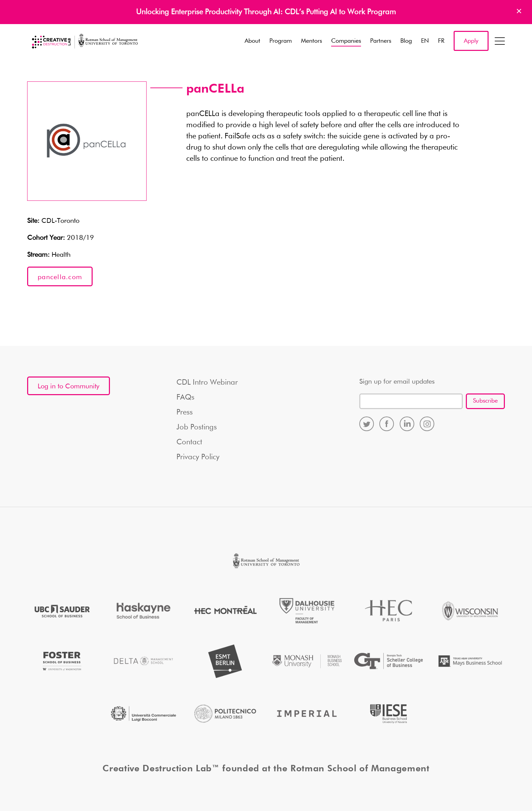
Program (281, 41)
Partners (381, 41)
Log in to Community (69, 386)
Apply (471, 41)
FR (441, 41)
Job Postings (197, 427)
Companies (346, 41)
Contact (189, 442)
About (252, 41)
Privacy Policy (198, 457)
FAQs (185, 398)
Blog (406, 41)
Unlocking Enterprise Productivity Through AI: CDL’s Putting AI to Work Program (266, 12)
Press (185, 412)
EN (425, 41)
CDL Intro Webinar (207, 383)
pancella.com (60, 277)
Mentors (311, 41)
